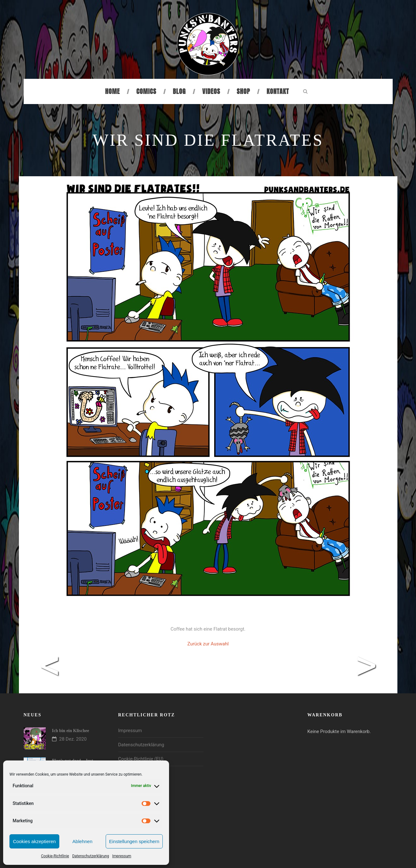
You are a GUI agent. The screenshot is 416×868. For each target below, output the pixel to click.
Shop (243, 91)
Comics (146, 91)
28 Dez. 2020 (73, 739)
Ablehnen (82, 841)
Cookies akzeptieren (34, 841)
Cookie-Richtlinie (55, 856)
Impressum (122, 856)
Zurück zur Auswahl (208, 644)
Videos (211, 91)
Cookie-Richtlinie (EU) (141, 759)
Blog (179, 91)
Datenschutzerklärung (91, 856)
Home (112, 91)
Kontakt (278, 91)
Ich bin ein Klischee (71, 731)
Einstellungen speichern (134, 841)
